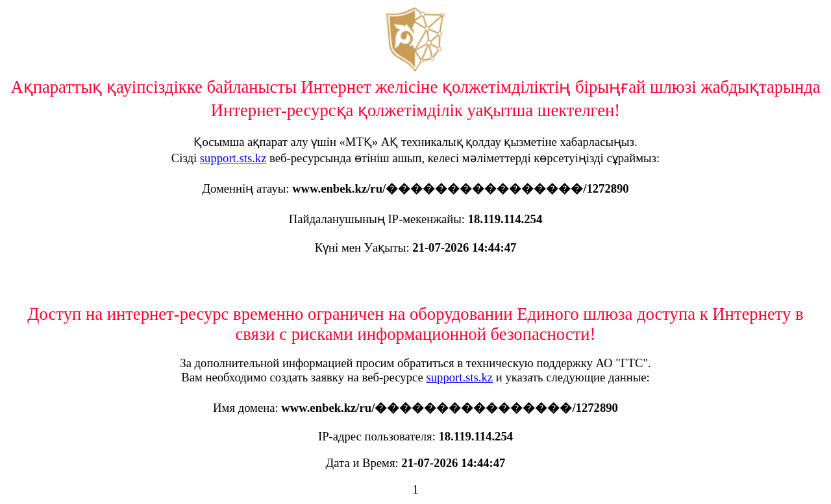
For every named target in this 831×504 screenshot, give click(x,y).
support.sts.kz (233, 158)
